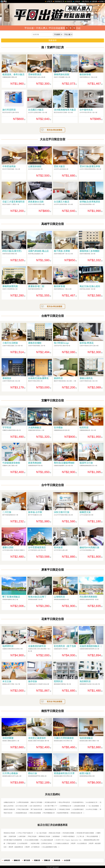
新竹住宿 (27, 860)
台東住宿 (7, 860)
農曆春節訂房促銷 (45, 836)
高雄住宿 (57, 860)
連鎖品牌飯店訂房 (50, 809)
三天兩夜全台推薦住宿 (62, 843)
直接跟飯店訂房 (58, 2)
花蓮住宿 (37, 860)
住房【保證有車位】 (36, 806)
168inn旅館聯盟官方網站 (50, 847)
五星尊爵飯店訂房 (66, 806)
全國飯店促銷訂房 (9, 802)
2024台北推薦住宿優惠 (31, 840)
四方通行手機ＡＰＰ (51, 806)
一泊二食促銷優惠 (93, 806)
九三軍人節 (81, 836)
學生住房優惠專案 (92, 836)
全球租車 (76, 2)
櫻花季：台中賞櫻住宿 (32, 847)
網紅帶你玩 (85, 2)
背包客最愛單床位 (78, 802)
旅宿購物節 (56, 836)
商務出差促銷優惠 (35, 813)
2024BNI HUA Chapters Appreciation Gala (68, 840)
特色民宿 (68, 2)
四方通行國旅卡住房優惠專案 (13, 840)
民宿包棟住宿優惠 (68, 833)
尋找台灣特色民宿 (64, 802)
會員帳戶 (101, 2)
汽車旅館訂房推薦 (64, 809)
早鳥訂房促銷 (32, 836)
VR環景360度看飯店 (68, 836)
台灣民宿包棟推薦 (23, 802)
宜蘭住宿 (47, 860)
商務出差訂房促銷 (55, 833)
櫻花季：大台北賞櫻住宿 (79, 843)
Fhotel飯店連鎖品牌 (47, 840)
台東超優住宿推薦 (79, 806)
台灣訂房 (48, 2)
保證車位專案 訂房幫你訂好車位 (42, 843)
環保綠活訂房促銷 (9, 833)
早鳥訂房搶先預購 (23, 809)
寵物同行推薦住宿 (9, 809)
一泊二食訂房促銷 (41, 833)
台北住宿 (67, 860)
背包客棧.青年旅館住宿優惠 (85, 833)
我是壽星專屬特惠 (63, 813)
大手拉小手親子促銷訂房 (25, 833)
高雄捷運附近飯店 (22, 813)
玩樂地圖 (93, 2)
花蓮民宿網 (12, 836)
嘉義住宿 (17, 860)
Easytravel (56, 867)
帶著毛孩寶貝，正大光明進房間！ (18, 843)
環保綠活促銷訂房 (77, 813)
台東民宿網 (22, 836)
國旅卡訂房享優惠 (37, 802)
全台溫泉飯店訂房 (92, 802)
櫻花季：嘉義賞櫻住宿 (16, 847)
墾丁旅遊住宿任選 (37, 809)
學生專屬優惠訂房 (49, 813)
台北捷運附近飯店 (78, 809)
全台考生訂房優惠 (92, 809)
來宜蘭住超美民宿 (50, 802)
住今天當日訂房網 (22, 806)
